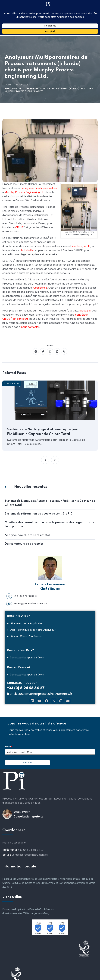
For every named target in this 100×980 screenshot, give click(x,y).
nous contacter (30, 327)
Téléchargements (34, 913)
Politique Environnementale (63, 879)
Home (8, 85)
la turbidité (27, 250)
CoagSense (40, 288)
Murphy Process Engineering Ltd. (25, 192)
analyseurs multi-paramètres (39, 188)
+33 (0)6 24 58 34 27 (31, 850)
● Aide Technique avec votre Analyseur (31, 630)
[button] (45, 460)
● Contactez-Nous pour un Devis (25, 658)
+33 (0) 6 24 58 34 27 (22, 596)
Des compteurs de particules (24, 544)
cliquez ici (85, 311)
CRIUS (19, 227)
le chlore (77, 246)
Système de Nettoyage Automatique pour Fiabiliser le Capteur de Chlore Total (44, 432)
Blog (47, 913)
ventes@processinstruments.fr (27, 603)
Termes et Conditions (58, 883)
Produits (34, 909)
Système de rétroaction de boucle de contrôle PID (39, 514)
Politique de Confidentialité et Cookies (25, 879)
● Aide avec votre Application (25, 623)
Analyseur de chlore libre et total (27, 535)
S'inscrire (27, 763)
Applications (22, 909)
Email (9, 747)
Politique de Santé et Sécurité (28, 883)
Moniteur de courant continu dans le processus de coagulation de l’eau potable (49, 524)
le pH (87, 246)
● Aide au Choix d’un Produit (25, 636)
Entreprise (8, 909)
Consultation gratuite (28, 817)
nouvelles (22, 85)
